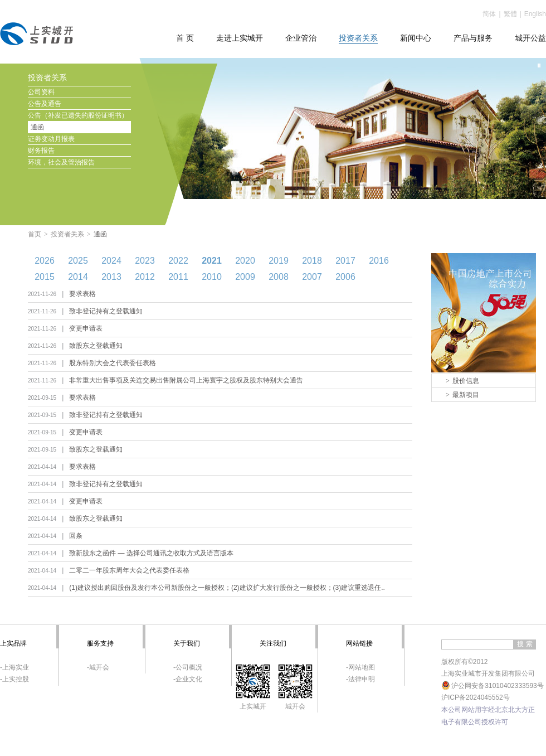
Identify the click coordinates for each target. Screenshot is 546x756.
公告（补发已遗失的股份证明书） (78, 115)
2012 (145, 277)
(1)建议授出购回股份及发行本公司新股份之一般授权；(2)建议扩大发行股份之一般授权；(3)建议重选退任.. (227, 588)
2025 (78, 261)
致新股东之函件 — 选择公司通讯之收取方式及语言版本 (151, 553)
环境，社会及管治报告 (61, 162)
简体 (489, 14)
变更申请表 (86, 328)
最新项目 (462, 395)
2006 (345, 277)
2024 (111, 261)
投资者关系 (67, 234)
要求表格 (82, 294)
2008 (279, 277)
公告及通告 (45, 104)
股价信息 (462, 381)
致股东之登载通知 (96, 346)
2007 (312, 277)
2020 (245, 261)
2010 (212, 277)
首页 (35, 234)
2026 (45, 261)
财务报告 (41, 151)
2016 (379, 261)
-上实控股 (14, 679)
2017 (345, 261)
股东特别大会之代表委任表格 (113, 363)
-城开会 (98, 667)
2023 (145, 261)
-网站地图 (360, 667)
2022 (178, 261)
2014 (78, 277)
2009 (245, 277)
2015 (45, 277)
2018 (312, 261)
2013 (111, 277)
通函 (37, 127)
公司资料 (41, 92)
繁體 (510, 14)
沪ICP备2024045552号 (476, 697)
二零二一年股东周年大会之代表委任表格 (129, 570)
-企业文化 (188, 679)
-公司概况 (188, 667)
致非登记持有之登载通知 (106, 311)
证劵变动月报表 (51, 139)
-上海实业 (14, 667)
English (535, 14)
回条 (76, 536)
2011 (178, 277)
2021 (212, 261)
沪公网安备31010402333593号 (493, 686)
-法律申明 (360, 679)
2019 (279, 261)
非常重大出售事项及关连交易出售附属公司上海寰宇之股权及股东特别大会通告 (186, 380)
